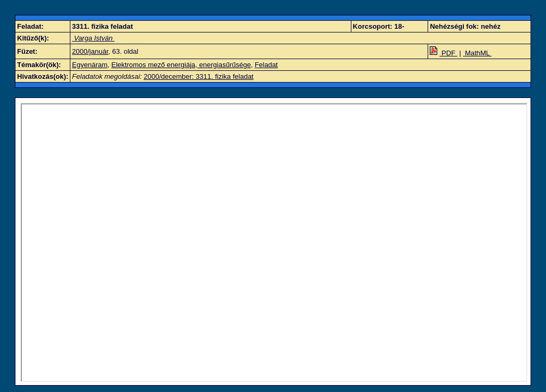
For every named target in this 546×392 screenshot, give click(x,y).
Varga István (93, 38)
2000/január (90, 51)
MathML (477, 53)
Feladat (266, 65)
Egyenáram (90, 65)
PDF (443, 53)
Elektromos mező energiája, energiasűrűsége (181, 65)
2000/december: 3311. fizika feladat (199, 76)
